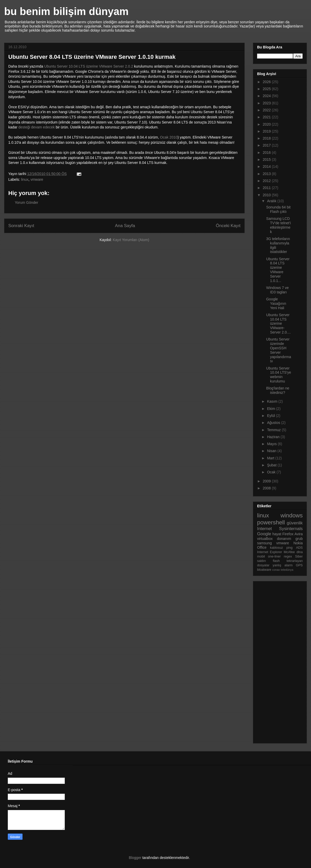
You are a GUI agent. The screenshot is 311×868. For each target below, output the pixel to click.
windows (292, 515)
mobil (261, 556)
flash (276, 561)
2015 (267, 160)
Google (264, 534)
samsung (264, 543)
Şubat (272, 465)
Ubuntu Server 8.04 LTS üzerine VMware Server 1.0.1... (278, 270)
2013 (267, 174)
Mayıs (272, 444)
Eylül (271, 416)
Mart (271, 458)
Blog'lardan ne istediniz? (278, 390)
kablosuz (277, 548)
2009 (267, 481)
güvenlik (295, 523)
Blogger (135, 858)
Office (262, 547)
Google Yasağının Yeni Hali (276, 303)
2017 (267, 145)
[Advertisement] (278, 661)
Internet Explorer (270, 552)
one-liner (274, 556)
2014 (267, 167)
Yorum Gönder (27, 202)
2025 (267, 89)
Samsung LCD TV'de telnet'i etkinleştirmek (278, 225)
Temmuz (274, 430)
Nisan (272, 451)
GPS (299, 565)
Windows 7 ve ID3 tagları (277, 290)
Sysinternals (291, 529)
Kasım (273, 401)
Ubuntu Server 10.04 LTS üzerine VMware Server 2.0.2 (89, 66)
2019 (267, 131)
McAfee (289, 552)
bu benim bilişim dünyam (66, 11)
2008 (267, 488)
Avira (299, 534)
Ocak (272, 472)
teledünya (287, 570)
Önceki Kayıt (228, 226)
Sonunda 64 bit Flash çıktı (278, 209)
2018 (267, 138)
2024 (267, 96)
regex (288, 556)
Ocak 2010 (169, 137)
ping (289, 548)
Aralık (272, 201)
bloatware (264, 570)
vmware (37, 179)
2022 (267, 110)
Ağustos (274, 423)
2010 (267, 195)
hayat (277, 534)
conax (276, 570)
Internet (264, 529)
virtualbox (265, 539)
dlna (300, 552)
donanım (284, 539)
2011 (267, 188)
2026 (267, 82)
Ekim (271, 409)
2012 (267, 181)
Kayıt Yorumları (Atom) (131, 240)
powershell (271, 522)
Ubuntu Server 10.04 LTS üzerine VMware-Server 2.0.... (278, 324)
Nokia (298, 543)
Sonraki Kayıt (21, 226)
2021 (267, 117)
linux (25, 179)
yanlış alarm (283, 565)
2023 (267, 103)
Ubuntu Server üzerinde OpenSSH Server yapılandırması (279, 350)
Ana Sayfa (125, 226)
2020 (267, 124)
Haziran (274, 437)
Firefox (288, 534)
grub (299, 539)
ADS (299, 548)
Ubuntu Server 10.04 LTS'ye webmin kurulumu (279, 375)
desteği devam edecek (37, 127)
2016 (267, 153)
